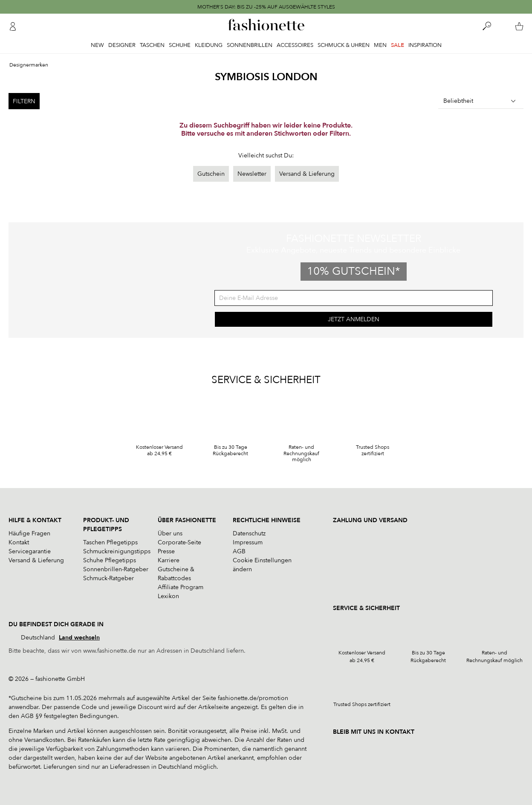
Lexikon (168, 596)
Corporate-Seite (179, 542)
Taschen (152, 45)
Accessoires (295, 45)
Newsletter (252, 174)
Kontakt (19, 542)
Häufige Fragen (29, 533)
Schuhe (180, 45)
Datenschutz (249, 533)
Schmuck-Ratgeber (108, 578)
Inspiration (425, 45)
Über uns (170, 533)
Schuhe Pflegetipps (110, 560)
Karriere (169, 560)
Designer (122, 45)
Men (380, 45)
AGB (239, 551)
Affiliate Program (181, 587)
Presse (166, 551)
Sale (398, 45)
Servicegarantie (30, 551)
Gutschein (211, 174)
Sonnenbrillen (250, 45)
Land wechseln (79, 638)
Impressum (248, 542)
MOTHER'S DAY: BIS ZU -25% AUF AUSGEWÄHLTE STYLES (266, 7)
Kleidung (209, 45)
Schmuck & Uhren (344, 45)
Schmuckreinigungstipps (117, 551)
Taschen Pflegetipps (110, 542)
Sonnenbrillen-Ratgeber (116, 569)
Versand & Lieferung (307, 174)
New (97, 45)
